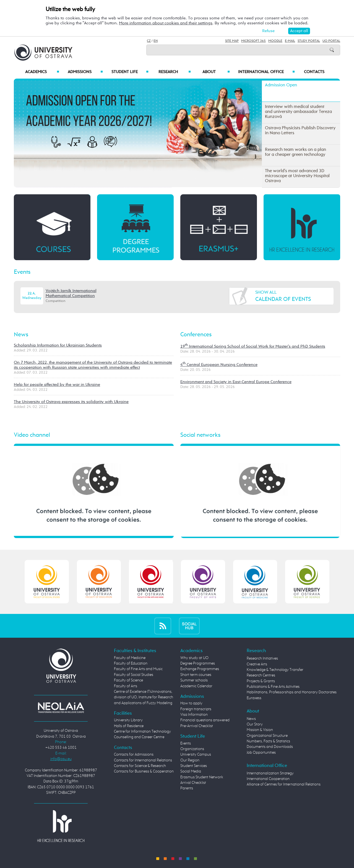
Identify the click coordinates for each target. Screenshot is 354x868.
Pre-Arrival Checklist (197, 726)
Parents (187, 788)
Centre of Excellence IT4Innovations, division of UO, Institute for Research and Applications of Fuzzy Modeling (144, 697)
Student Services (194, 766)
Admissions (85, 72)
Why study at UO (194, 658)
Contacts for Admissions (134, 755)
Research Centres (261, 675)
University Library (128, 720)
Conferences (196, 335)
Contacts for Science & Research (140, 766)
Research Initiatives (262, 658)
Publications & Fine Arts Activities (273, 687)
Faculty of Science (128, 680)
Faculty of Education (131, 663)
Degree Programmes (198, 663)
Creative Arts (257, 664)
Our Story (255, 724)
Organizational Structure (267, 736)
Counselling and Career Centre (139, 737)
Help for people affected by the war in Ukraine (57, 385)
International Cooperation (268, 779)
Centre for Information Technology (142, 732)
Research (175, 72)
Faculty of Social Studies (134, 675)
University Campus (196, 755)
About (216, 72)
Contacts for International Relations (143, 760)
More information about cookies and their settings (166, 23)
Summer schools (194, 680)
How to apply (191, 703)
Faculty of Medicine (130, 658)
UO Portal (331, 41)
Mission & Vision (260, 730)
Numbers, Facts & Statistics (268, 741)
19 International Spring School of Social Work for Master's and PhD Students (253, 346)
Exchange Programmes (200, 669)
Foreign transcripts (196, 709)
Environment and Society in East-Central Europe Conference (236, 382)
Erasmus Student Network (202, 777)
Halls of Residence (129, 726)
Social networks (200, 435)
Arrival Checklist (193, 783)
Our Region (190, 760)
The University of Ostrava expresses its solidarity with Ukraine (71, 402)
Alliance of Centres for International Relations (284, 784)
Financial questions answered (205, 720)
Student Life (130, 72)
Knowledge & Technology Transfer (275, 670)
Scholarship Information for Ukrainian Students (58, 345)
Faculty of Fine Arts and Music (138, 669)
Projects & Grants (261, 681)
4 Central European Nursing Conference (219, 365)
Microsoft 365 (253, 41)
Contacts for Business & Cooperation (144, 771)
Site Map (232, 41)
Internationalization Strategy (270, 773)
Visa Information (194, 715)
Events (22, 272)
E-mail (290, 41)
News (21, 335)
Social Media (191, 771)
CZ (149, 41)
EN (156, 41)
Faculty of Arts (126, 686)
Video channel (32, 435)
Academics (42, 72)
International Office (266, 72)
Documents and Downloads (270, 747)
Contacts (314, 72)
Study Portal (309, 41)
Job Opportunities (261, 753)
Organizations (192, 749)
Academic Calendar (196, 686)
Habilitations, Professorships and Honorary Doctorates (292, 692)
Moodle (275, 41)
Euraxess (254, 698)
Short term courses (196, 675)
